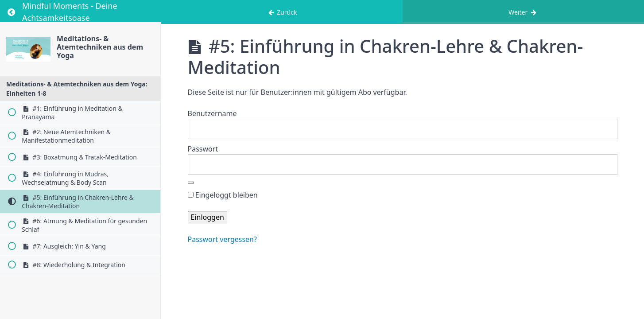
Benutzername (212, 113)
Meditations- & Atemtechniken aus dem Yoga (100, 47)
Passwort (203, 149)
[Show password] (191, 183)
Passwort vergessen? (222, 239)
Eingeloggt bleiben (223, 195)
